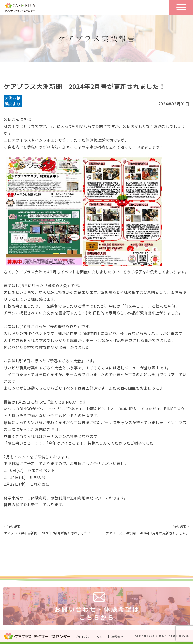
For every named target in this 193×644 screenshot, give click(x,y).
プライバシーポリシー (90, 637)
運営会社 (117, 637)
